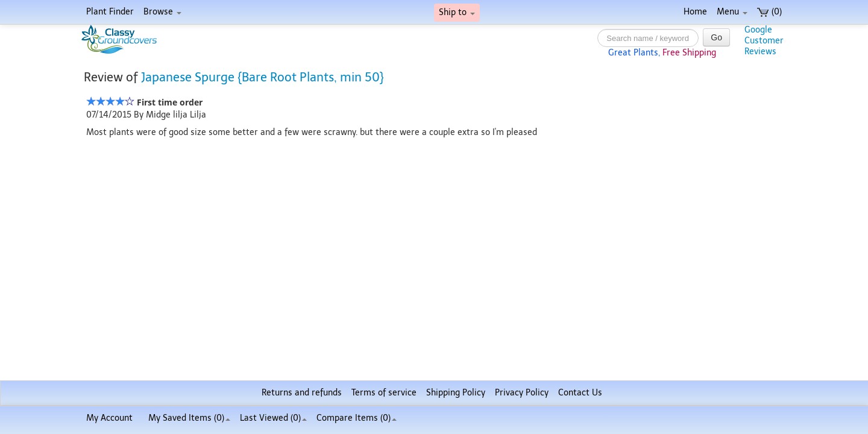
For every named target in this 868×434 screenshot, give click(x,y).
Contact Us (580, 393)
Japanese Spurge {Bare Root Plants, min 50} (263, 77)
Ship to (457, 12)
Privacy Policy (522, 393)
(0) (769, 12)
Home (695, 12)
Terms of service (384, 393)
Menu (732, 12)
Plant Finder (110, 12)
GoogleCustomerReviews (764, 41)
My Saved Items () (189, 418)
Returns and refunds (302, 393)
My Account (109, 418)
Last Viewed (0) (273, 418)
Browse (162, 12)
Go (716, 37)
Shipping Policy (456, 393)
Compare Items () (357, 418)
